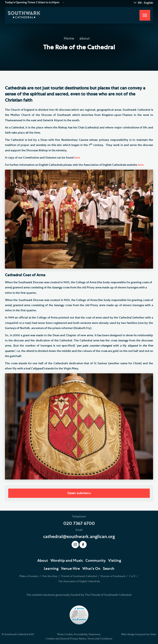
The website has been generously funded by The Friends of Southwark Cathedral (79, 595)
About (43, 561)
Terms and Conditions (100, 639)
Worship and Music (67, 561)
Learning (51, 569)
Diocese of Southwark (113, 576)
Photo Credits (65, 634)
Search (109, 569)
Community (96, 561)
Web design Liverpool (134, 634)
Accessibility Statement (87, 634)
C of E (132, 576)
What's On (91, 569)
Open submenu (79, 493)
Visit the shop (50, 576)
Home (69, 39)
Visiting (115, 561)
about (85, 39)
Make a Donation (29, 576)
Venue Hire (70, 569)
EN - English (145, 3)
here (77, 158)
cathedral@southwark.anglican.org (79, 537)
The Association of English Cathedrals (79, 581)
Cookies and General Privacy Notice (66, 639)
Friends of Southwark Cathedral (79, 576)
